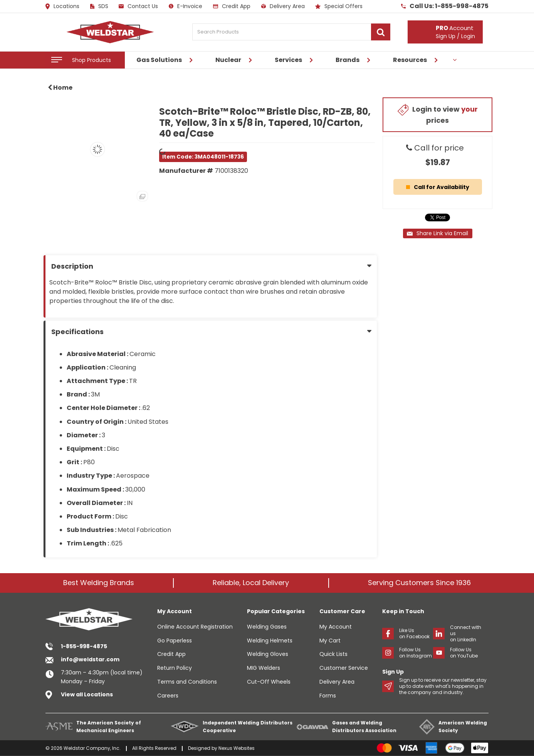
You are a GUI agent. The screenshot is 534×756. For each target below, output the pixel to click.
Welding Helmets (270, 641)
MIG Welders (264, 668)
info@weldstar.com (90, 659)
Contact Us (138, 6)
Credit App (232, 6)
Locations (62, 7)
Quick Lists (333, 654)
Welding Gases (267, 627)
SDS (99, 6)
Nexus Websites (237, 748)
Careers (168, 696)
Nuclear (228, 60)
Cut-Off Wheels (269, 682)
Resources (410, 60)
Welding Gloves (268, 654)
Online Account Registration (195, 627)
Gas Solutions (159, 60)
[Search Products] (291, 32)
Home (60, 88)
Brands (348, 60)
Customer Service (344, 668)
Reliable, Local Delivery (251, 583)
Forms (328, 696)
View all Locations (87, 694)
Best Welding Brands (99, 583)
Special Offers (339, 6)
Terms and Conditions (187, 682)
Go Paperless (175, 641)
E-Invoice (186, 6)
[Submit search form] (381, 32)
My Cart (330, 641)
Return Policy (175, 668)
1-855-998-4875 (84, 646)
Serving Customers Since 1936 (419, 583)
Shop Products (92, 60)
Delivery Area (283, 6)
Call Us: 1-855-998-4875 (445, 6)
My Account (336, 627)
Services (288, 60)
